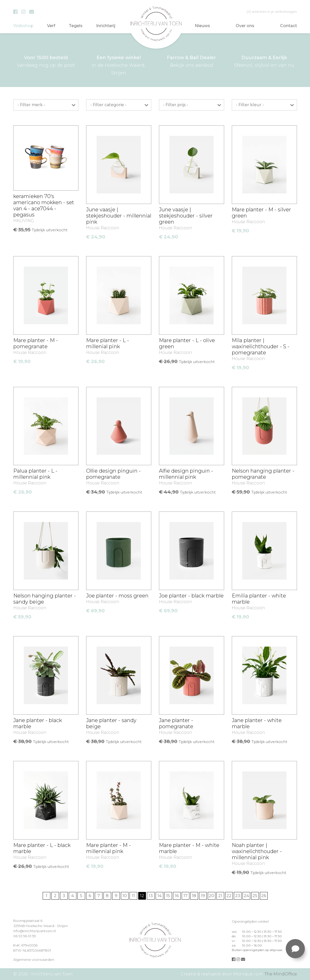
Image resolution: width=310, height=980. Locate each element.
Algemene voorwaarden (34, 960)
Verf (51, 26)
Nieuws (202, 26)
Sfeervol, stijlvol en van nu (264, 61)
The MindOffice (281, 974)
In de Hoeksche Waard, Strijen (119, 65)
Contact (289, 26)
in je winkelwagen (272, 12)
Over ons (245, 26)
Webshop (23, 26)
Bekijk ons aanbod (192, 61)
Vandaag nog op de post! (46, 61)
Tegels (76, 26)
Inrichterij (106, 26)
